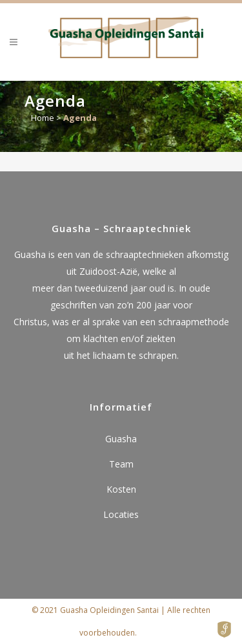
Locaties (121, 514)
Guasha (121, 439)
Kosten (121, 489)
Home (43, 118)
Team (121, 464)
